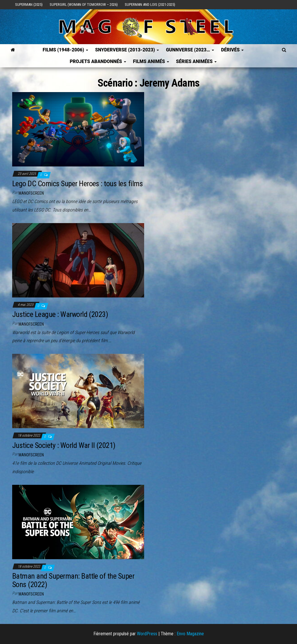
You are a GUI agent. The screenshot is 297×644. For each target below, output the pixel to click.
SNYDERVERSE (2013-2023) (127, 50)
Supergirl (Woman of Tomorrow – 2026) (84, 5)
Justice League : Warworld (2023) (60, 314)
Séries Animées (196, 61)
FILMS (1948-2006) (65, 50)
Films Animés (151, 61)
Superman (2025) (29, 5)
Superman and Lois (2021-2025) (150, 5)
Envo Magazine (190, 634)
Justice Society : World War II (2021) (64, 445)
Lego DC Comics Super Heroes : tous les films (77, 184)
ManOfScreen (31, 193)
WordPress (147, 634)
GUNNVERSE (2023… (190, 50)
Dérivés (232, 50)
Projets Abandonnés (98, 61)
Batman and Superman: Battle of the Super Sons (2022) (73, 580)
